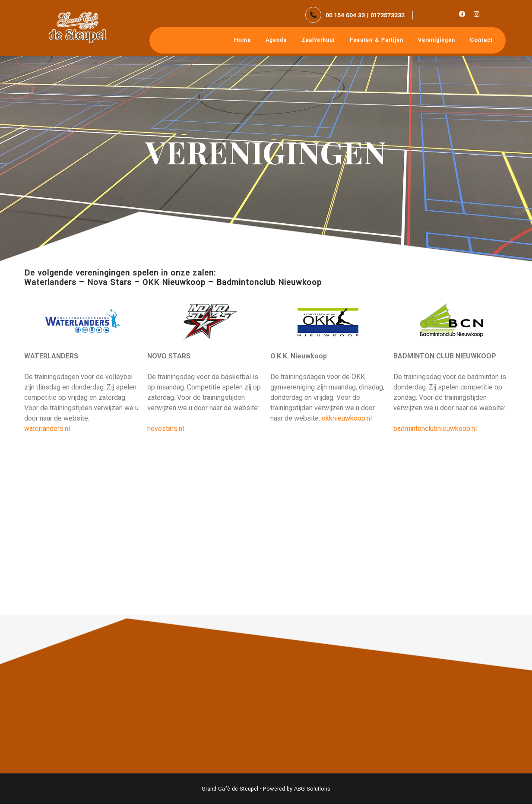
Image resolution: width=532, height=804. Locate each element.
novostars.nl (166, 429)
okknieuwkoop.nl (347, 418)
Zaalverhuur (318, 40)
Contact (481, 40)
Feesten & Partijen (377, 40)
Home (242, 40)
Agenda (276, 40)
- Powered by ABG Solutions (294, 789)
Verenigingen (437, 40)
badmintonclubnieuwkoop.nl (435, 429)
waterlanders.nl (47, 429)
